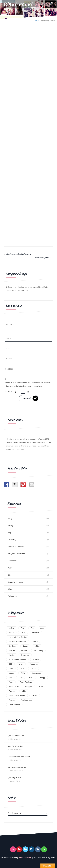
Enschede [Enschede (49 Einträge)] (12, 646)
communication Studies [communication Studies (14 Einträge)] (18, 637)
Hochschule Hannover (16, 547)
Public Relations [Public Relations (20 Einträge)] (26, 682)
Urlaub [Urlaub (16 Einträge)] (35, 695)
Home (36, 21)
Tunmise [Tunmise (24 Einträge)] (12, 691)
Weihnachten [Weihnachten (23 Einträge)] (27, 700)
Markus (9, 290)
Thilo (26, 290)
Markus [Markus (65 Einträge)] (34, 668)
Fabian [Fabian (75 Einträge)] (37, 646)
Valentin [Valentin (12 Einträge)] (12, 700)
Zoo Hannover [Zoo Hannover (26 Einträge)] (14, 704)
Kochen (24, 287)
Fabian (11, 287)
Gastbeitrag (12, 540)
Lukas (35, 287)
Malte (40, 287)
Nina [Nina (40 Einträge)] (10, 677)
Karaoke (17, 287)
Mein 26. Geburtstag (15, 746)
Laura (30, 287)
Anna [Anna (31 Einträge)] (42, 628)
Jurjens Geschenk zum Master (19, 757)
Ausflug (10, 526)
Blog (9, 533)
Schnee (21, 290)
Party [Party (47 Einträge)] (31, 677)
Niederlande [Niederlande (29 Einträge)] (36, 673)
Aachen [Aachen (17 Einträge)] (11, 628)
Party (10, 568)
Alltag (10, 519)
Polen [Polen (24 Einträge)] (11, 682)
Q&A (9, 575)
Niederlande (12, 561)
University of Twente (15, 582)
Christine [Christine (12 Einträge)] (36, 632)
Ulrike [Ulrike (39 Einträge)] (24, 691)
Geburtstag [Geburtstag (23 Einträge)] (38, 650)
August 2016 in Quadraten (17, 767)
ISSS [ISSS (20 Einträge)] (10, 664)
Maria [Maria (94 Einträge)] (22, 668)
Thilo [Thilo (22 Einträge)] (41, 686)
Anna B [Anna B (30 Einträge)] (11, 632)
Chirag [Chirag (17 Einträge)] (23, 632)
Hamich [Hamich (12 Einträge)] (12, 655)
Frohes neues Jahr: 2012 (43, 258)
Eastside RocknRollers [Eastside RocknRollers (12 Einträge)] (17, 641)
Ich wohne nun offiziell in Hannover (18, 254)
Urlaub (10, 589)
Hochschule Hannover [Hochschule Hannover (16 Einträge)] (17, 659)
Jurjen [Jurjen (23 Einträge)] (21, 664)
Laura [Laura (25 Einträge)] (11, 668)
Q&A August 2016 (14, 778)
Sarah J (15, 290)
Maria (45, 287)
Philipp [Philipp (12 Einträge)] (43, 677)
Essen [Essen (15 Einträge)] (25, 646)
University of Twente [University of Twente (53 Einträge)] (17, 695)
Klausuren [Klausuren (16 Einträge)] (34, 664)
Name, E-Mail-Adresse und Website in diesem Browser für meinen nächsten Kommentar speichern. (28, 384)
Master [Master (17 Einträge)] (11, 673)
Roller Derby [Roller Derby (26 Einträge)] (14, 686)
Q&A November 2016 (16, 736)
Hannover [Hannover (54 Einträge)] (25, 655)
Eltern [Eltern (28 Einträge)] (35, 641)
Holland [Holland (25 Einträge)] (36, 659)
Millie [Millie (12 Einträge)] (23, 673)
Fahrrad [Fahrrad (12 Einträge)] (12, 650)
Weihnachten (13, 596)
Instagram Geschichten (16, 554)
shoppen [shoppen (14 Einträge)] (29, 686)
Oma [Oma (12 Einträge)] (21, 677)
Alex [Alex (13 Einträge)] (23, 628)
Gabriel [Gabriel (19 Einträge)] (24, 650)
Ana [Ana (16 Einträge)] (32, 628)
